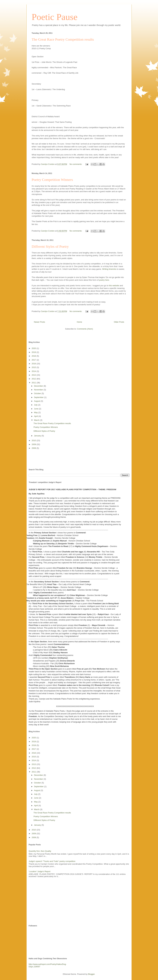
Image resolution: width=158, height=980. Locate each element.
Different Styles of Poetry (50, 246)
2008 (34, 448)
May (36, 412)
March (37, 420)
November (39, 390)
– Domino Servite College (64, 538)
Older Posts (119, 322)
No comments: (76, 164)
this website (114, 286)
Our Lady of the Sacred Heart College (75, 584)
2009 (34, 444)
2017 (34, 360)
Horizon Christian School (68, 535)
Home (79, 322)
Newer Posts (40, 322)
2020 (34, 348)
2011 (34, 383)
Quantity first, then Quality (40, 851)
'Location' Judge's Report (40, 871)
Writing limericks (109, 269)
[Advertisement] (46, 459)
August (37, 401)
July (36, 405)
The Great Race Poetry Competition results (63, 39)
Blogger (91, 974)
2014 (34, 371)
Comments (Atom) (85, 329)
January (38, 436)
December (39, 386)
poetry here (104, 280)
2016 (34, 364)
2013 (34, 375)
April (36, 416)
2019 (34, 352)
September (39, 397)
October (38, 393)
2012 (34, 379)
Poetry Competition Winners (52, 180)
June (36, 409)
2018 (34, 356)
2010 (34, 440)
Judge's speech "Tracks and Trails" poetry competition (52, 861)
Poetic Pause (55, 17)
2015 (34, 367)
